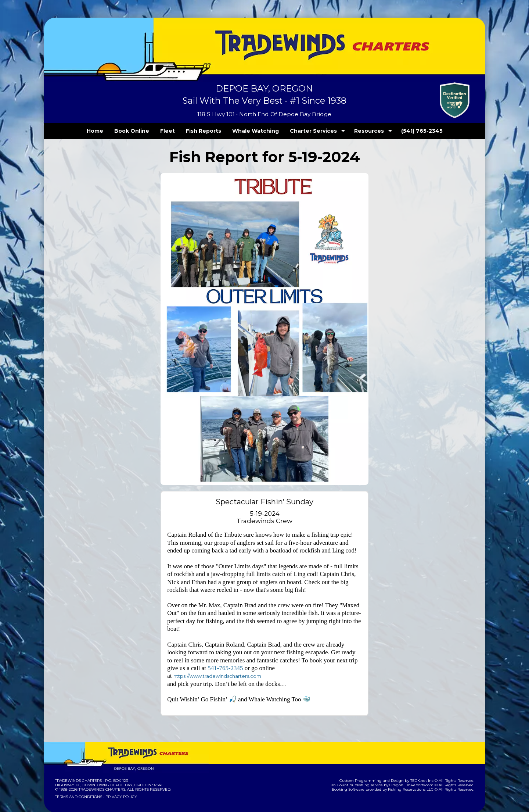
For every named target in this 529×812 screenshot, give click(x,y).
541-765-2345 (225, 662)
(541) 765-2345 (407, 131)
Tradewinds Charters (78, 766)
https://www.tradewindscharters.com (321, 662)
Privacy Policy (119, 782)
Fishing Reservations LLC (415, 774)
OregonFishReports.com (416, 770)
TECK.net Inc (425, 766)
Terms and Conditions (78, 782)
